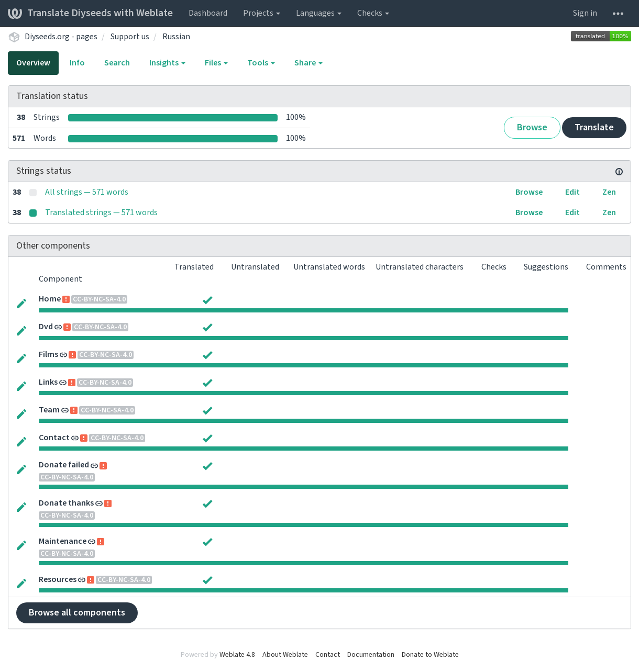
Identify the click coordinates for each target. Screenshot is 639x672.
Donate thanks (66, 503)
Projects (262, 13)
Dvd (46, 327)
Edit (572, 192)
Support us (130, 37)
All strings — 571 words (87, 192)
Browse (532, 127)
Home (50, 299)
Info (77, 63)
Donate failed (64, 465)
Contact (54, 438)
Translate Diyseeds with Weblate (90, 13)
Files (216, 63)
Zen (609, 192)
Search (117, 63)
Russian (176, 37)
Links (48, 382)
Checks (373, 13)
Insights (167, 63)
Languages (319, 13)
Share (309, 63)
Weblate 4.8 (237, 655)
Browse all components (77, 613)
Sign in (585, 13)
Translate (594, 127)
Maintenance (63, 541)
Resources (58, 579)
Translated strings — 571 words (101, 212)
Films (48, 354)
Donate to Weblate (430, 655)
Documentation (371, 655)
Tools (261, 63)
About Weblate (285, 655)
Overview (33, 63)
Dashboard (208, 13)
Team (49, 410)
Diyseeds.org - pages (61, 37)
